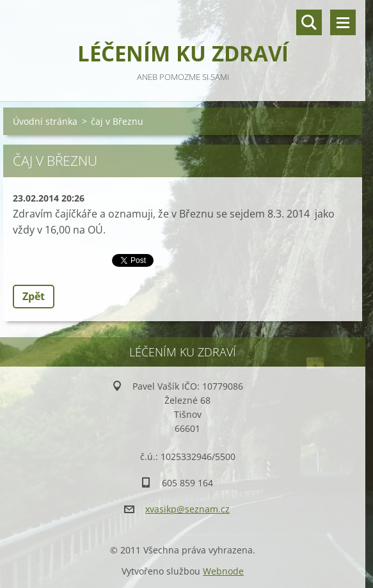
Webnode (223, 571)
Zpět (34, 296)
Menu (343, 22)
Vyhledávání (309, 22)
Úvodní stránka (45, 121)
